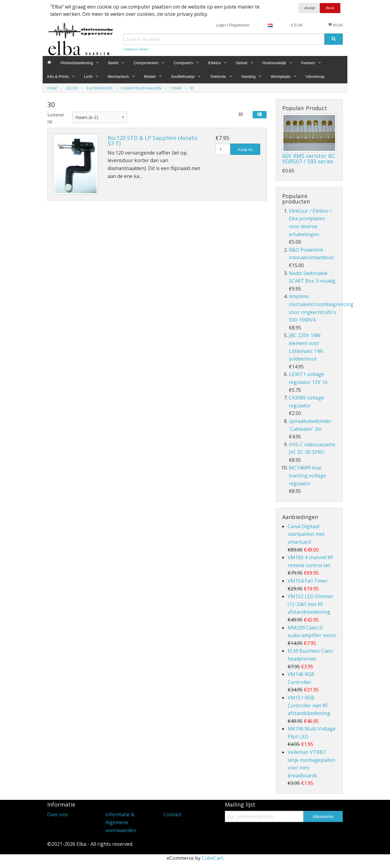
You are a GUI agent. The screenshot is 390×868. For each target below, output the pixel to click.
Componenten (146, 63)
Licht (88, 77)
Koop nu (245, 150)
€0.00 (335, 25)
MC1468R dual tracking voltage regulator (307, 475)
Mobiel (150, 77)
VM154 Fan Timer (308, 581)
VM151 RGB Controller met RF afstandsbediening (309, 705)
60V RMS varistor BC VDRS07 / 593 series (309, 159)
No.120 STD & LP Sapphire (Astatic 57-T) (153, 141)
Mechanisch (118, 77)
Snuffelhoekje (183, 77)
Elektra (214, 63)
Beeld (113, 63)
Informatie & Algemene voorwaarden (121, 822)
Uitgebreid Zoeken (136, 49)
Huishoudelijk (274, 63)
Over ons (58, 814)
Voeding (248, 77)
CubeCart (213, 858)
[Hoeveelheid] (223, 149)
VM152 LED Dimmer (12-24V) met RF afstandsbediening (310, 604)
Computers (183, 63)
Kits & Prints (58, 77)
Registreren (239, 25)
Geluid (242, 63)
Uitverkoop (315, 77)
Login (221, 25)
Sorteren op (55, 118)
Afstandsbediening (77, 63)
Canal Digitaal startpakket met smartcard (306, 534)
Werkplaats (281, 77)
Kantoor (308, 63)
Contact (172, 814)
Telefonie (218, 77)
